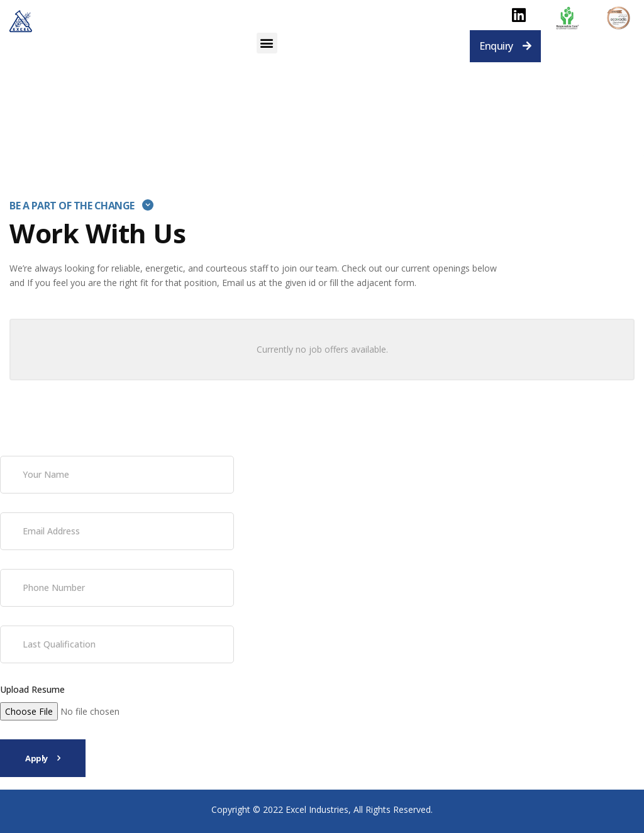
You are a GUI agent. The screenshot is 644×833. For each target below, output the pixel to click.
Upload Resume (32, 689)
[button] (267, 43)
